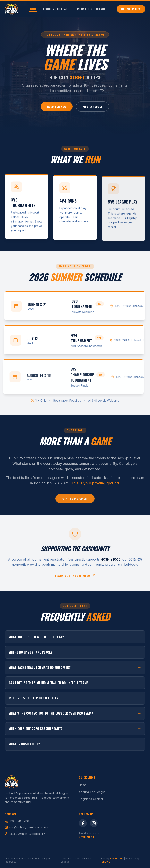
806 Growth (117, 859)
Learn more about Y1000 (75, 577)
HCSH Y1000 (87, 837)
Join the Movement (75, 500)
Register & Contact (91, 9)
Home (33, 9)
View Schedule (92, 107)
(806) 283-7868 (18, 821)
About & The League (57, 9)
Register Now (131, 9)
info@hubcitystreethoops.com (26, 827)
